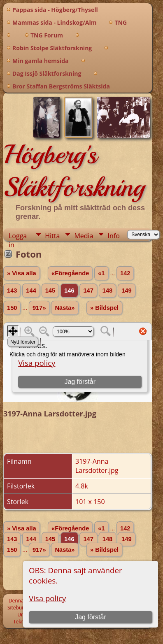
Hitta (52, 236)
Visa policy (47, 598)
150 (12, 308)
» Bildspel (104, 308)
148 (107, 291)
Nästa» (65, 308)
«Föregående (70, 273)
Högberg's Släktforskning (74, 171)
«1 (101, 273)
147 (88, 291)
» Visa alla (22, 273)
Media (84, 236)
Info (113, 236)
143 (12, 291)
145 (50, 291)
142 (125, 273)
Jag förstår (91, 617)
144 (31, 291)
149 (126, 291)
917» (39, 308)
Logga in (18, 236)
